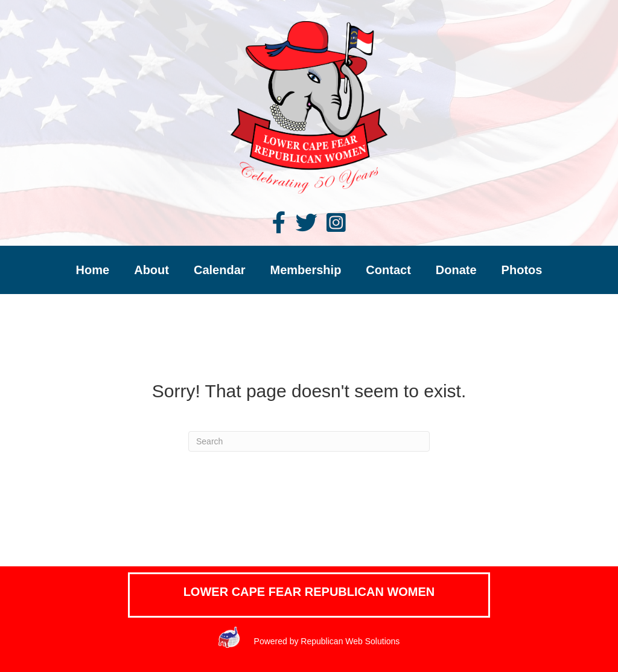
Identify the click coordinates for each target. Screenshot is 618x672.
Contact (388, 270)
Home (93, 270)
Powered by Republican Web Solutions (326, 641)
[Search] (309, 441)
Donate (456, 270)
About (151, 270)
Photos (522, 270)
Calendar (220, 270)
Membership (306, 270)
